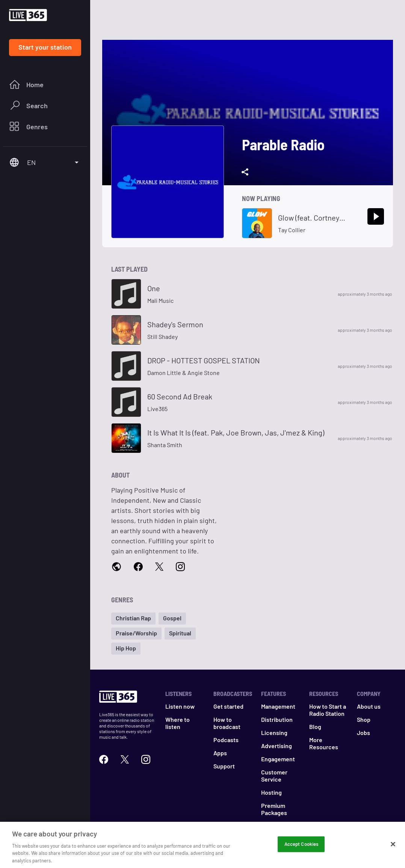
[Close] (393, 847)
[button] (133, 618)
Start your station (45, 47)
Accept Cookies (301, 847)
